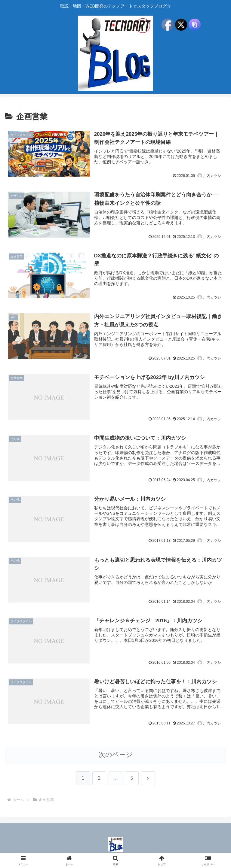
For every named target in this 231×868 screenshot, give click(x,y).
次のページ (116, 756)
